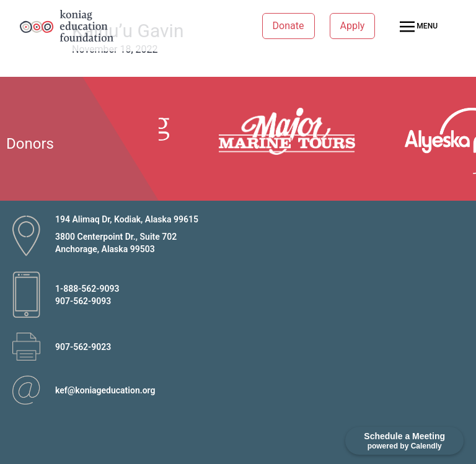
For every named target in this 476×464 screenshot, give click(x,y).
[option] (293, 131)
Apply (353, 26)
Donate (289, 26)
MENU (419, 27)
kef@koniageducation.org (105, 390)
